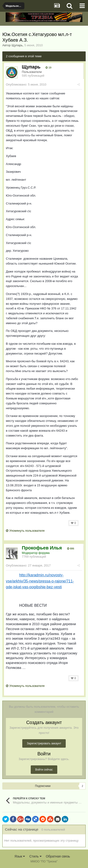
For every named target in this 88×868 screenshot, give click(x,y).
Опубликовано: (26, 84)
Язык (20, 856)
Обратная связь (58, 856)
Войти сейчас (44, 770)
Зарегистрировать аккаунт (44, 743)
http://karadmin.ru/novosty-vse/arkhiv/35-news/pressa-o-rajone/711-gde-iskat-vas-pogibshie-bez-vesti (40, 581)
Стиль (35, 856)
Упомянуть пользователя (25, 531)
